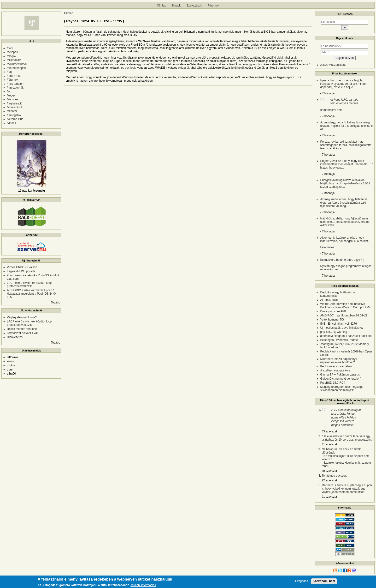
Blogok (176, 6)
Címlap (162, 6)
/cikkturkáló (14, 60)
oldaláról (184, 68)
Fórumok (213, 6)
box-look (130, 68)
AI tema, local (329, 300)
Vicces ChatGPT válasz (22, 267)
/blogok (12, 56)
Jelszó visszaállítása (333, 65)
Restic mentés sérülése (22, 329)
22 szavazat (329, 480)
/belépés (12, 52)
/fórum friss (14, 76)
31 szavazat (329, 444)
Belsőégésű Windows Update (339, 340)
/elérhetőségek (16, 68)
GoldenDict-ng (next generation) (341, 379)
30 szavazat (329, 471)
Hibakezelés (15, 337)
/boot (10, 48)
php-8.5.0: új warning (334, 332)
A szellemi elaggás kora (335, 370)
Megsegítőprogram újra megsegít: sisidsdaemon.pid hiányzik (342, 388)
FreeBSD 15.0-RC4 (333, 383)
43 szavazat (329, 431)
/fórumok (13, 80)
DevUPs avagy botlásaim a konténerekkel (337, 294)
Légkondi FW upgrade (21, 271)
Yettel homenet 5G (332, 320)
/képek (11, 96)
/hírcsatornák (15, 88)
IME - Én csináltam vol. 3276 (338, 324)
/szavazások (15, 107)
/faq (9, 72)
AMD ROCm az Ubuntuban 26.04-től (344, 315)
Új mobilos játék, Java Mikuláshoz (342, 328)
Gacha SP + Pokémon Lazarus (340, 375)
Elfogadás (302, 581)
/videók (12, 123)
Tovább (56, 303)
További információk (143, 585)
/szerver (12, 111)
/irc (9, 91)
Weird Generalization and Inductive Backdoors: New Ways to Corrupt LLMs (345, 306)
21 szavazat (329, 497)
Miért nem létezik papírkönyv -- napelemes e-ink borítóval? (340, 361)
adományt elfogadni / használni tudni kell (346, 336)
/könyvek (13, 99)
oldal (280, 58)
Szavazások (194, 6)
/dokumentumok (17, 64)
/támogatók (14, 115)
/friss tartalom (16, 84)
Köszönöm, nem (324, 581)
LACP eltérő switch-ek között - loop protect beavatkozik (29, 285)
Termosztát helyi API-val (22, 333)
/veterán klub (15, 119)
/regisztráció (15, 103)
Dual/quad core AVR (333, 311)
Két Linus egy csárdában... (337, 366)
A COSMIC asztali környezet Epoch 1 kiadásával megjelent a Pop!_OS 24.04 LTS (32, 294)
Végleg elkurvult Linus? (22, 317)
